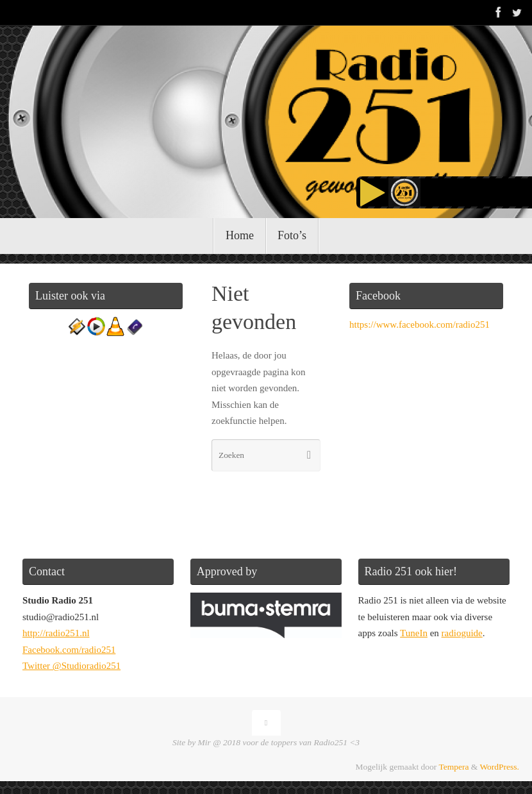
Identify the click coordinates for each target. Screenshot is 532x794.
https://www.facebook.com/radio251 (420, 325)
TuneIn (414, 633)
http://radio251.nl (56, 633)
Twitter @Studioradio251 (71, 666)
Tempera (453, 767)
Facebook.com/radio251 (69, 650)
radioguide (462, 633)
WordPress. (499, 767)
